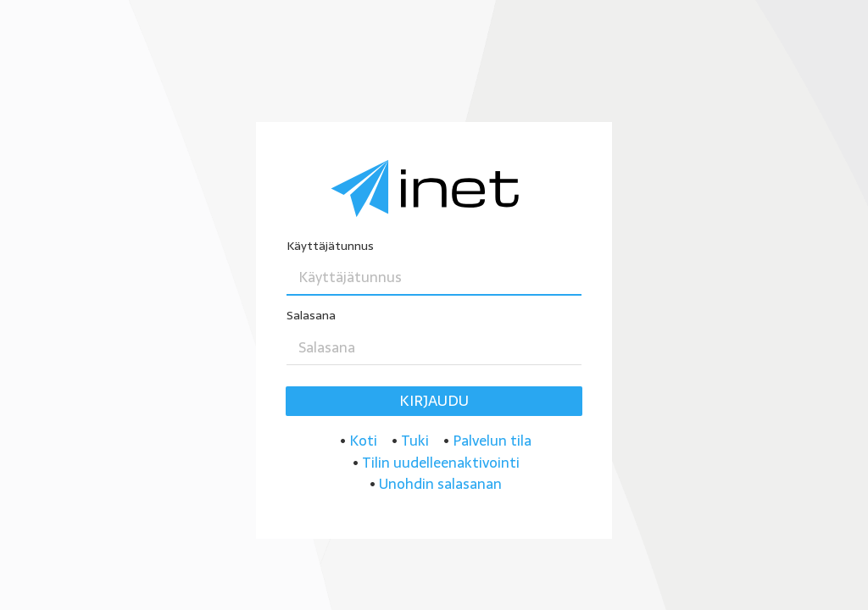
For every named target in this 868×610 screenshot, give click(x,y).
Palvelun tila (492, 441)
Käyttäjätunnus (330, 246)
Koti (363, 441)
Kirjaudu (434, 401)
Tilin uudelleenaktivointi (441, 463)
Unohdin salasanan (440, 484)
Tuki (415, 441)
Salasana (311, 316)
